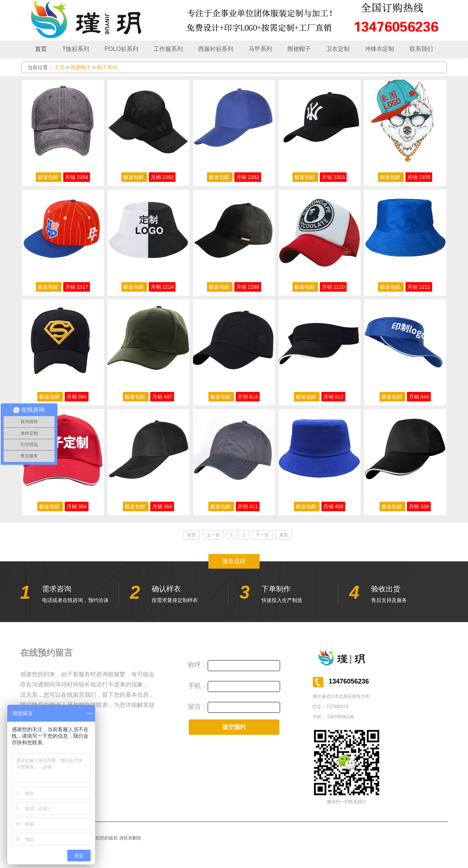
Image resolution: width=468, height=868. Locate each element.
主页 (60, 67)
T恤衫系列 (76, 49)
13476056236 (340, 717)
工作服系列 (168, 49)
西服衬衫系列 (216, 49)
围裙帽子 (299, 49)
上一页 (213, 535)
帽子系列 (107, 67)
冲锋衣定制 (380, 49)
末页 (284, 535)
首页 (41, 49)
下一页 (262, 535)
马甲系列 (260, 49)
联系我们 (421, 49)
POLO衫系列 (121, 49)
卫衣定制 (338, 49)
